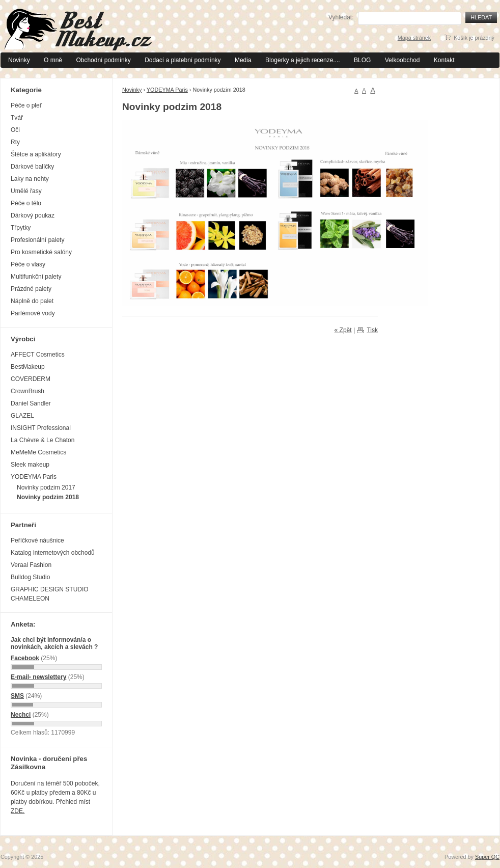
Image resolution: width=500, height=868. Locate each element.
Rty (15, 142)
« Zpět (343, 330)
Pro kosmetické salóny (41, 252)
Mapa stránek (414, 38)
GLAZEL (22, 416)
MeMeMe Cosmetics (38, 452)
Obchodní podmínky (103, 60)
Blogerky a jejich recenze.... (303, 60)
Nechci (21, 715)
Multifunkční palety (36, 277)
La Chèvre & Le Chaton (43, 440)
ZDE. (18, 811)
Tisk (372, 330)
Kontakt (444, 60)
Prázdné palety (31, 289)
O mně (53, 60)
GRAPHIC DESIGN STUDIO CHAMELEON (50, 594)
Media (243, 60)
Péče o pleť (26, 105)
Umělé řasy (26, 191)
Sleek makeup (30, 465)
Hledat (481, 17)
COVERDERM (31, 379)
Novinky (19, 60)
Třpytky (21, 228)
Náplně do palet (32, 301)
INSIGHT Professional (41, 428)
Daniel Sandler (31, 403)
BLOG (362, 60)
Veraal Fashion (31, 565)
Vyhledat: (341, 17)
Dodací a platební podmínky (183, 60)
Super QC (487, 857)
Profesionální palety (37, 240)
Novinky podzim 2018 (48, 497)
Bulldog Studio (30, 577)
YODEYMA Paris (167, 90)
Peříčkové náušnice (37, 540)
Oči (15, 130)
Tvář (17, 118)
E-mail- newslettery (38, 677)
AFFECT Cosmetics (38, 355)
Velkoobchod (402, 60)
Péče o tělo (26, 203)
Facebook (25, 658)
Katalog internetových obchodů (53, 553)
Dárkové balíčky (32, 167)
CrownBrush (27, 391)
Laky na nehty (30, 179)
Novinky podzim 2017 (46, 487)
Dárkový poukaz (33, 215)
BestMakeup (28, 367)
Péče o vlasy (28, 264)
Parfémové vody (33, 313)
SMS (17, 696)
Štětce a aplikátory (36, 154)
